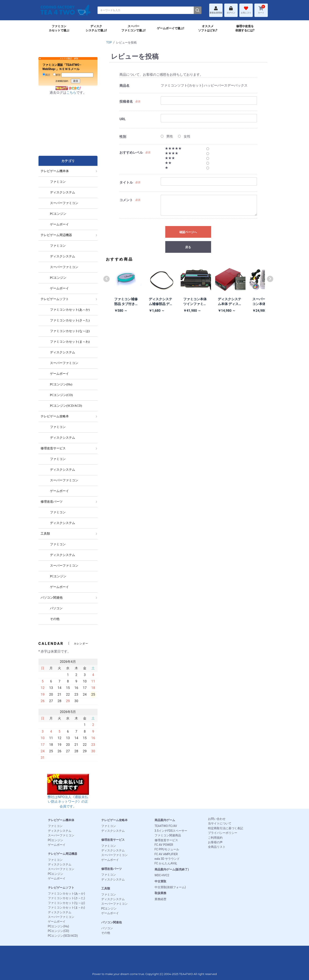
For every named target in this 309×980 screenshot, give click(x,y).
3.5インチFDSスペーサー (171, 831)
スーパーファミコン (61, 835)
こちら (71, 93)
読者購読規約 (62, 81)
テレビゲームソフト (61, 888)
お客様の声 (215, 842)
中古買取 (160, 881)
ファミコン (55, 826)
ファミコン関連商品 (168, 835)
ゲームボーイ (57, 845)
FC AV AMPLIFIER (166, 854)
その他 (106, 933)
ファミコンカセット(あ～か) (67, 893)
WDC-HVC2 (162, 875)
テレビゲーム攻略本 (114, 820)
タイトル (126, 182)
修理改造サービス (113, 840)
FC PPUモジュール (167, 849)
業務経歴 (160, 899)
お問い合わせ (217, 819)
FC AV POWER (164, 845)
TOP (109, 42)
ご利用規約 (215, 838)
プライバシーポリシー (223, 833)
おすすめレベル (131, 153)
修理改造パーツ (112, 869)
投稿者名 (126, 102)
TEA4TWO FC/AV (166, 826)
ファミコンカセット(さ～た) (67, 898)
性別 (123, 137)
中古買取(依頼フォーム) (170, 887)
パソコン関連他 (112, 922)
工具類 (106, 888)
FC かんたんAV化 (166, 863)
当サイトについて (220, 823)
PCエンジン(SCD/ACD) (63, 936)
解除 (57, 75)
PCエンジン (56, 840)
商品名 (124, 86)
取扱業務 (160, 893)
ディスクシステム (60, 831)
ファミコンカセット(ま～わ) (67, 907)
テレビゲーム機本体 (61, 820)
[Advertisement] (68, 130)
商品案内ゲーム (165, 820)
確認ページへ (188, 232)
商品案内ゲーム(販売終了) (172, 869)
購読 (46, 75)
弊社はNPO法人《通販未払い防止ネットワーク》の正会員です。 (68, 795)
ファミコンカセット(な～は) (67, 903)
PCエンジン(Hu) (58, 926)
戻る (188, 247)
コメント (126, 200)
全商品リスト (217, 847)
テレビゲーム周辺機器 (63, 854)
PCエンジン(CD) (59, 931)
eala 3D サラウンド (167, 859)
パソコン (107, 928)
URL (122, 119)
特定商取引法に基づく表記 (226, 828)
